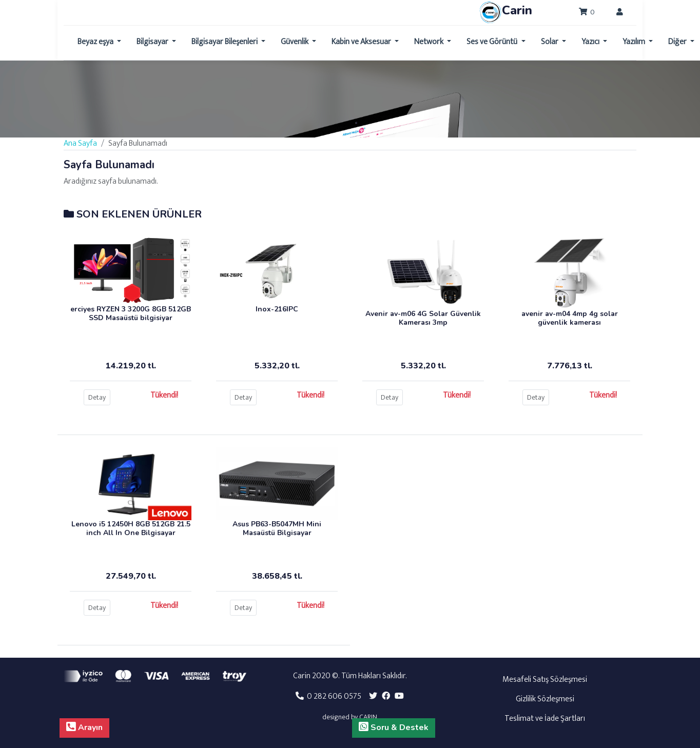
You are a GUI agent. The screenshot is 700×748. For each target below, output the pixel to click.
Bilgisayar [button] (153, 42)
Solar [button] (550, 42)
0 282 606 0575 (328, 696)
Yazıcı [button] (591, 42)
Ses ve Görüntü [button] (493, 42)
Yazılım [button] (635, 42)
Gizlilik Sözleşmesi (545, 699)
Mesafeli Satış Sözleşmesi (545, 680)
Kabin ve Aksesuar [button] (362, 42)
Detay (97, 397)
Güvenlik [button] (295, 42)
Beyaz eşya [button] (96, 42)
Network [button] (430, 42)
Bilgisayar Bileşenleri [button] (225, 42)
